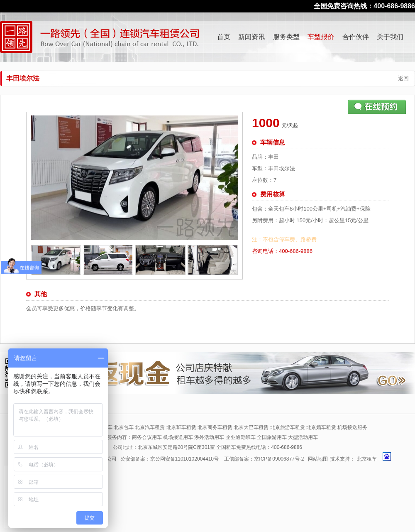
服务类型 (286, 37)
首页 (224, 37)
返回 (403, 78)
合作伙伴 (356, 37)
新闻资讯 (251, 37)
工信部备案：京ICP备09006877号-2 (264, 459)
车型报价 (321, 37)
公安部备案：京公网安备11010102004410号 (170, 459)
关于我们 (390, 37)
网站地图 (318, 459)
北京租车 (367, 459)
